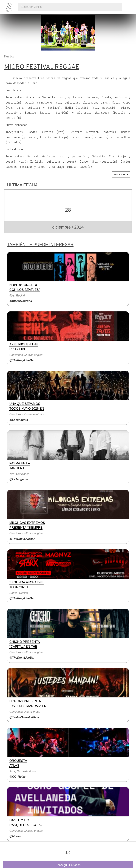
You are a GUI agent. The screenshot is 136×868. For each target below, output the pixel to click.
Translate (121, 174)
